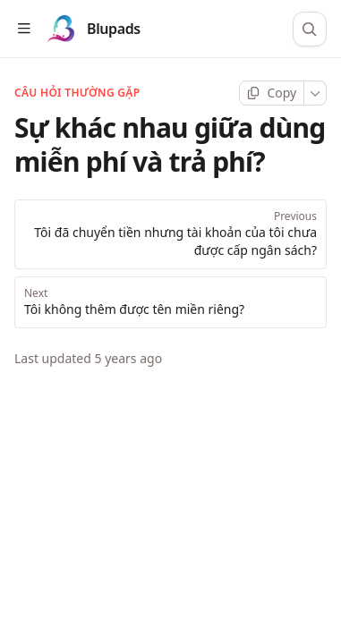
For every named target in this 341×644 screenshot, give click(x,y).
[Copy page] (272, 93)
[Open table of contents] (24, 29)
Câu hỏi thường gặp (77, 93)
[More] (315, 93)
